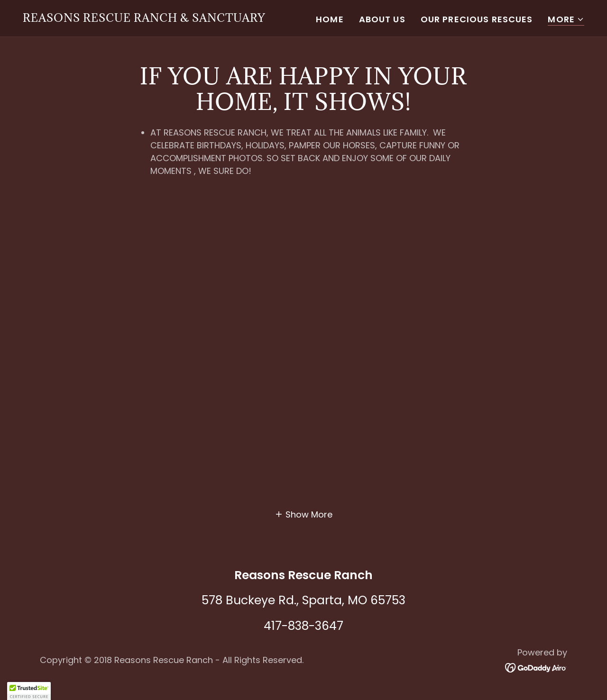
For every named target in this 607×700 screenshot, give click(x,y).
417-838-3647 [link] (303, 626)
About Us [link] (382, 19)
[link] (144, 19)
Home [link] (330, 19)
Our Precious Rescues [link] (477, 19)
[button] (566, 20)
